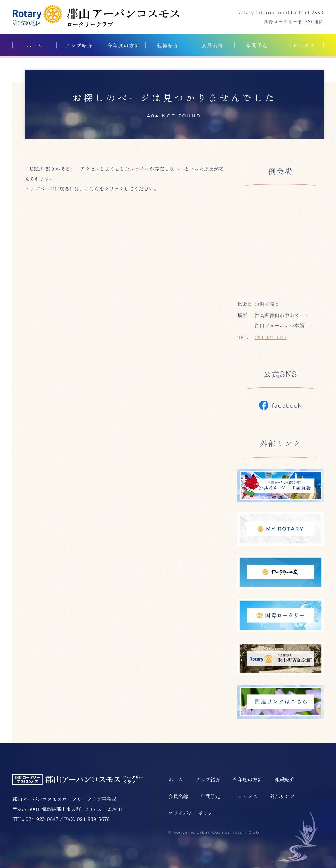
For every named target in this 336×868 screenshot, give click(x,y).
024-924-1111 (271, 337)
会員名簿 (212, 45)
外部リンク (282, 796)
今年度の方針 (124, 45)
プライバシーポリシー (193, 813)
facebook (280, 405)
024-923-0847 (42, 819)
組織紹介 (168, 45)
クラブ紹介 (79, 45)
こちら (92, 188)
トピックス (301, 45)
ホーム (35, 45)
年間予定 (257, 45)
